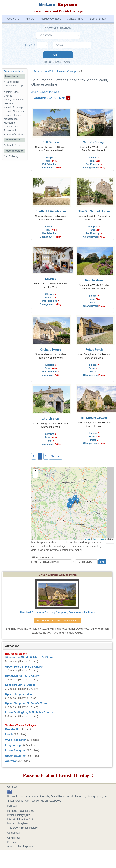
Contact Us (14, 838)
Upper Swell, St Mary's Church (24, 667)
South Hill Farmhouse (50, 211)
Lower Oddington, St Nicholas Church (29, 712)
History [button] (31, 19)
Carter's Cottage (94, 142)
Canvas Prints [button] (76, 19)
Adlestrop (11, 761)
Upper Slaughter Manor (20, 694)
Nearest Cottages (67, 71)
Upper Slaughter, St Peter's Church (27, 703)
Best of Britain (98, 19)
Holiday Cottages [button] (52, 19)
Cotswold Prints (13, 145)
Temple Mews (94, 280)
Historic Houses (13, 115)
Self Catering (11, 156)
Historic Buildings (13, 107)
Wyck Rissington (16, 740)
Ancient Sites (11, 92)
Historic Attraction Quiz (21, 819)
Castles (8, 96)
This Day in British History (22, 828)
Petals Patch (94, 349)
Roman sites (11, 127)
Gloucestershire (13, 71)
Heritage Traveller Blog (21, 811)
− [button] (35, 475)
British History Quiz (18, 815)
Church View (51, 419)
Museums (9, 123)
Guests (31, 45)
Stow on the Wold (44, 71)
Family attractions (14, 100)
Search (58, 55)
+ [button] (35, 471)
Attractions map (14, 86)
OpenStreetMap (98, 539)
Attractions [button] (14, 19)
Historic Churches (14, 111)
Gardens (9, 103)
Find (34, 562)
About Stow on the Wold (45, 92)
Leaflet (87, 539)
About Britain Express (20, 846)
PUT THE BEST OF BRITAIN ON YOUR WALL (57, 621)
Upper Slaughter (15, 756)
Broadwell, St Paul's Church (23, 676)
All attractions (11, 82)
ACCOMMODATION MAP (50, 98)
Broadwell (11, 729)
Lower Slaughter (16, 750)
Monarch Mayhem (18, 823)
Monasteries (11, 119)
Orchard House (51, 349)
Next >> (56, 456)
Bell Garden (51, 142)
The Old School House (94, 211)
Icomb (9, 734)
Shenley (51, 279)
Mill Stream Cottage (94, 418)
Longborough (14, 745)
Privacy (12, 842)
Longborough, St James (20, 685)
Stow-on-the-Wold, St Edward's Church (30, 658)
